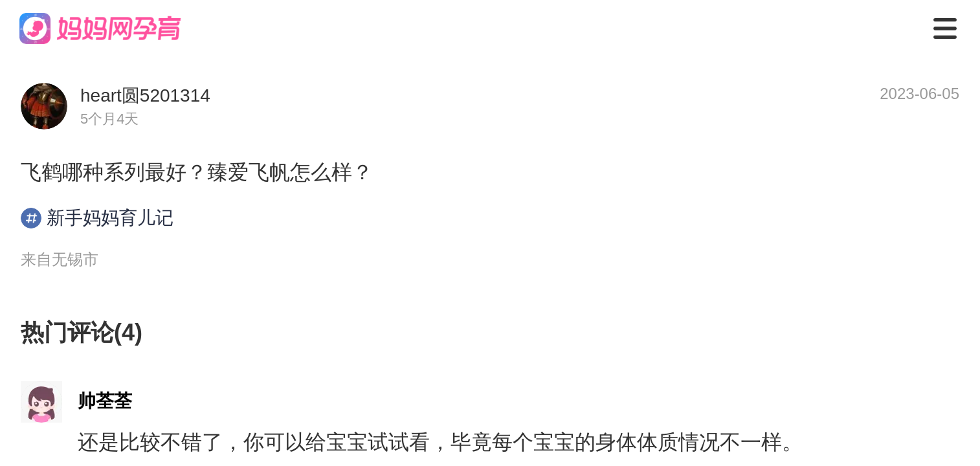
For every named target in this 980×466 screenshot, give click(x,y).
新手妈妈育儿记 (97, 218)
